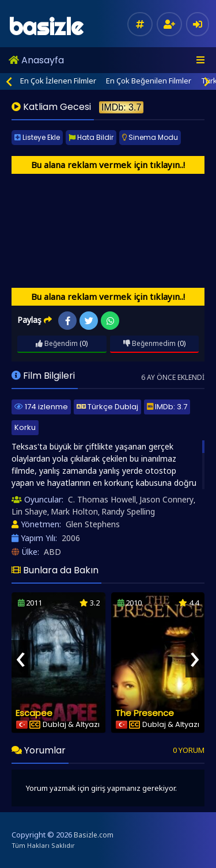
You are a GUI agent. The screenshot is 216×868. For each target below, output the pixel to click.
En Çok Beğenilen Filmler (149, 81)
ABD (52, 552)
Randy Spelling (128, 511)
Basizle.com (94, 835)
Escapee (34, 713)
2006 (71, 538)
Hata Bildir (91, 137)
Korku (25, 427)
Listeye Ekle (37, 137)
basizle (46, 27)
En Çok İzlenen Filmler (58, 81)
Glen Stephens (93, 524)
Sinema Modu (150, 137)
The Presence (145, 713)
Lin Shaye (29, 511)
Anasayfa (36, 60)
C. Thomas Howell (102, 499)
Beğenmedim (149, 343)
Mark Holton (74, 511)
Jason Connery (166, 499)
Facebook (68, 321)
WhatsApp (110, 321)
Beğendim (57, 343)
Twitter (89, 321)
